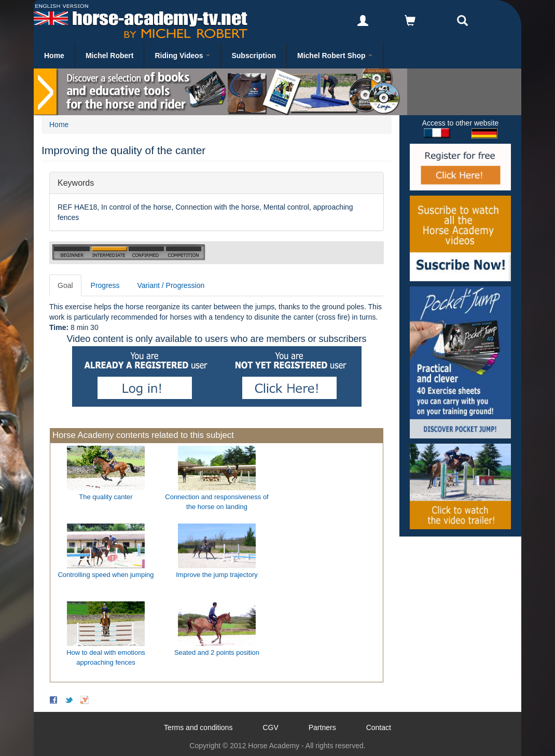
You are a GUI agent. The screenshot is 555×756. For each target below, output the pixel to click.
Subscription (254, 56)
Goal (65, 285)
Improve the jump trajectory (217, 575)
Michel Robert (110, 56)
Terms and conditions (198, 727)
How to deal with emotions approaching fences (106, 657)
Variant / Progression (171, 285)
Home (54, 56)
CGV (270, 727)
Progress (105, 285)
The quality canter (106, 497)
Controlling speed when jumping (106, 575)
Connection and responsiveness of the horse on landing (217, 502)
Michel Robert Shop (335, 56)
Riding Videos (182, 56)
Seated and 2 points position (217, 652)
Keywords (76, 182)
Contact (379, 727)
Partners (322, 727)
